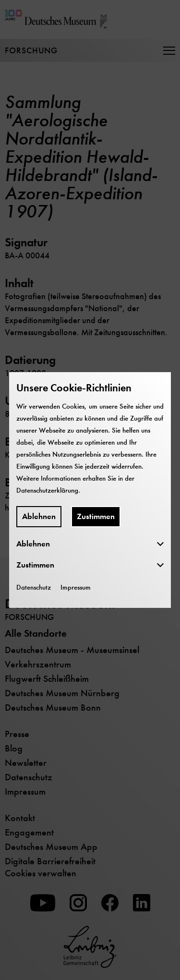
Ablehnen (39, 516)
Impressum (76, 587)
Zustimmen (96, 516)
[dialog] (90, 490)
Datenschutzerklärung (47, 490)
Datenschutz (34, 587)
